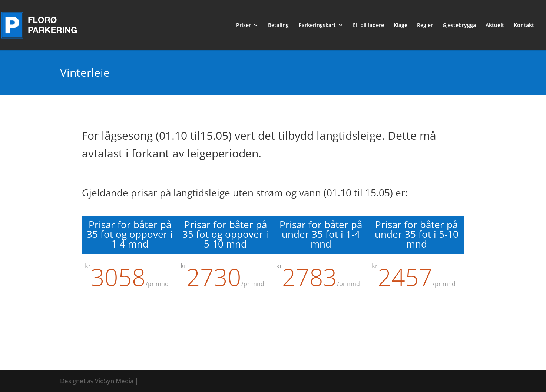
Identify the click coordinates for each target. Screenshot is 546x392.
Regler (425, 26)
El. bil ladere (368, 26)
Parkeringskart (317, 26)
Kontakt (524, 26)
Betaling (278, 26)
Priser (244, 26)
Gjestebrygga (459, 26)
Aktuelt (495, 26)
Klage (401, 26)
